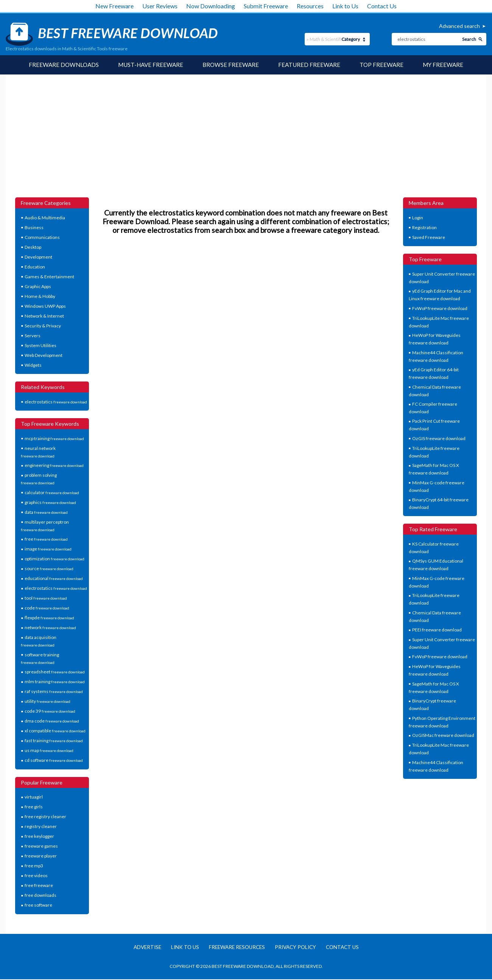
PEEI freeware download (437, 630)
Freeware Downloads (60, 65)
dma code (52, 721)
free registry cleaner (45, 817)
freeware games (41, 846)
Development (38, 257)
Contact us (347, 948)
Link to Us (345, 6)
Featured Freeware (311, 65)
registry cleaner (41, 827)
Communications (42, 238)
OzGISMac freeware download (443, 736)
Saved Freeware (429, 238)
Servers (33, 336)
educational (54, 579)
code (47, 608)
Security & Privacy (43, 326)
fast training (54, 741)
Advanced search (459, 26)
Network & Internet (44, 316)
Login (418, 218)
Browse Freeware (232, 65)
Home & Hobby (40, 297)
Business (34, 228)
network (50, 628)
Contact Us (382, 6)
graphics (50, 503)
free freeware (39, 886)
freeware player (41, 856)
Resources (310, 6)
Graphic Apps (38, 287)
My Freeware (447, 65)
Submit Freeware (266, 6)
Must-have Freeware (149, 65)
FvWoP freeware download (440, 309)
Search (469, 39)
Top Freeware (385, 65)
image (48, 549)
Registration (424, 228)
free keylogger (39, 837)
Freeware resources (236, 948)
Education (35, 267)
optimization (54, 559)
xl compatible (55, 731)
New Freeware (114, 6)
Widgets (33, 365)
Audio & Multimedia (45, 218)
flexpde (49, 618)
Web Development (44, 356)
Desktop (33, 247)
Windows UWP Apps (45, 306)
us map (49, 751)
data (46, 512)
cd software (54, 761)
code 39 (50, 711)
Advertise (143, 948)
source (49, 569)
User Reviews (160, 6)
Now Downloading (211, 6)
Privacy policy (297, 948)
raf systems (54, 692)
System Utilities (40, 346)
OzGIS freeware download (439, 439)
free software (38, 905)
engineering (54, 466)
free (46, 539)
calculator (52, 493)
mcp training (54, 439)
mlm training (55, 682)
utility (47, 702)
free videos (36, 876)
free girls (34, 807)
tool (46, 598)
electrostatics (56, 402)
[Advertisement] (246, 141)
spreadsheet (55, 672)
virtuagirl (34, 797)
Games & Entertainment (49, 277)
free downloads (40, 895)
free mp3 (34, 866)
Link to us (182, 948)
